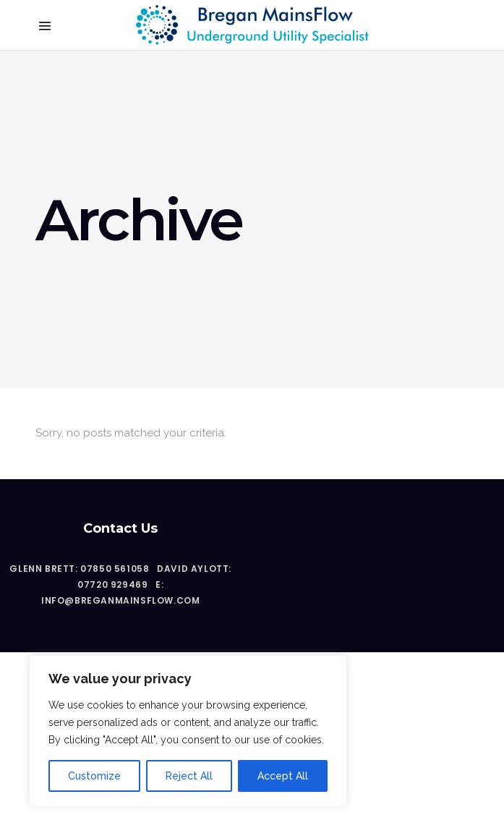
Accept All (283, 776)
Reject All (189, 776)
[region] (188, 731)
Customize (94, 776)
